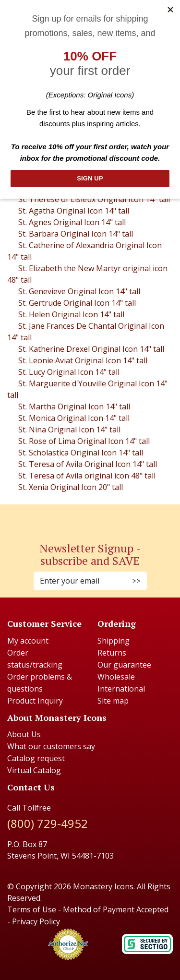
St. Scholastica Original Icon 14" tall (81, 453)
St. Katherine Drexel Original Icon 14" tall (91, 349)
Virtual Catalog (34, 770)
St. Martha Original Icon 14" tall (74, 406)
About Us (24, 734)
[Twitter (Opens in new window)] (95, 518)
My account (28, 641)
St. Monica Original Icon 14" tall (74, 418)
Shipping (114, 641)
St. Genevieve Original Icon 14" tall (79, 291)
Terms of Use (32, 909)
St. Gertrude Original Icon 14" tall (77, 303)
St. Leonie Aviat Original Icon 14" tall (83, 360)
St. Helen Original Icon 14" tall (71, 314)
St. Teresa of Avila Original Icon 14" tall (88, 464)
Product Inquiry (35, 701)
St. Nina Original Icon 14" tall (69, 430)
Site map (113, 701)
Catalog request (36, 758)
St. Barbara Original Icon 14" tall (76, 234)
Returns (112, 653)
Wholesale (116, 677)
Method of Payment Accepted (116, 909)
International (121, 689)
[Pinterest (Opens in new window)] (90, 518)
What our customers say (51, 746)
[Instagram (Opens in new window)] (85, 518)
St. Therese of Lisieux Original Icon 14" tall (94, 199)
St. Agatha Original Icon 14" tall (74, 211)
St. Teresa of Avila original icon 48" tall (87, 476)
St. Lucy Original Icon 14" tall (69, 372)
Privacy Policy (36, 921)
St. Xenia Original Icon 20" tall (71, 487)
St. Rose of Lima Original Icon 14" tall (84, 441)
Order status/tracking (35, 659)
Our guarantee (124, 665)
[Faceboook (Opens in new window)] (81, 518)
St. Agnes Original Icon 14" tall (72, 222)
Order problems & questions (40, 683)
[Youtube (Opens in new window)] (100, 518)
